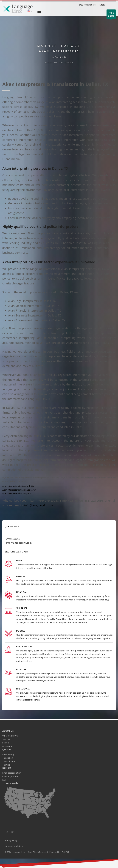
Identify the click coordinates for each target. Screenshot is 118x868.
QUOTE (111, 15)
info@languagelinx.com (40, 505)
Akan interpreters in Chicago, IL (17, 493)
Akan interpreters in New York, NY (18, 486)
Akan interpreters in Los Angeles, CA (19, 490)
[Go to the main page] (18, 8)
